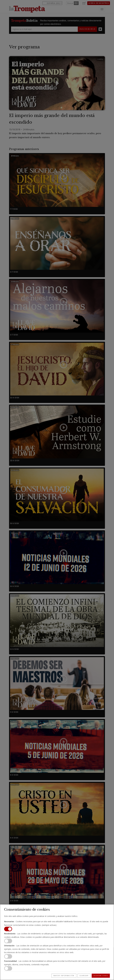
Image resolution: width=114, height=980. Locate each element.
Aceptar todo (101, 976)
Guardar (84, 976)
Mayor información (64, 976)
